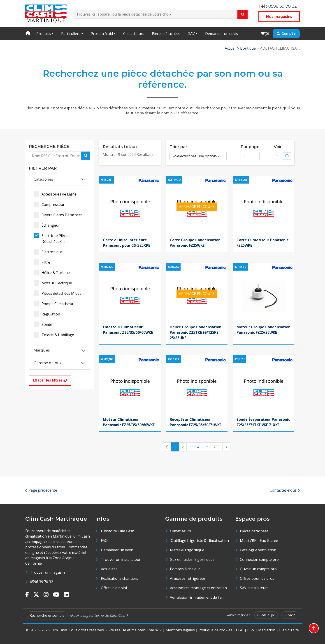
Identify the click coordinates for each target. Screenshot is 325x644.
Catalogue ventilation (258, 550)
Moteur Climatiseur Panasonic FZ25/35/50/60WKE (129, 422)
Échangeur (47, 225)
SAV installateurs (254, 588)
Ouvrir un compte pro (258, 569)
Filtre (42, 262)
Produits (44, 34)
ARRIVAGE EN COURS (197, 207)
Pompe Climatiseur (54, 304)
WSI (159, 630)
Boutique (248, 48)
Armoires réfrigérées (188, 578)
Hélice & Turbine (52, 273)
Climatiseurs (134, 34)
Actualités (109, 569)
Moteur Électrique (53, 283)
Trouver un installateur (121, 559)
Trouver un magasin (47, 572)
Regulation (47, 314)
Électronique (48, 252)
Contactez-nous (285, 490)
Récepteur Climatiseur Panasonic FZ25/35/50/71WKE (196, 422)
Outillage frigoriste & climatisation (199, 540)
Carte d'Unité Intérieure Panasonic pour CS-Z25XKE (127, 243)
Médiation (267, 630)
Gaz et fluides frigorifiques (192, 559)
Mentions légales (180, 630)
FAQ (104, 540)
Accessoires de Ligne (55, 194)
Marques (42, 350)
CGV (251, 630)
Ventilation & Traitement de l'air (197, 597)
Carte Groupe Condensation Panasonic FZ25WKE (195, 243)
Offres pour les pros (257, 578)
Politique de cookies (215, 630)
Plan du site (289, 630)
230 (217, 447)
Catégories (43, 179)
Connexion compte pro (259, 559)
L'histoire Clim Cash (118, 531)
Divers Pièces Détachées (58, 215)
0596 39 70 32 (283, 6)
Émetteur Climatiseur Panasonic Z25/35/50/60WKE (128, 330)
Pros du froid (102, 34)
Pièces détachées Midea (58, 293)
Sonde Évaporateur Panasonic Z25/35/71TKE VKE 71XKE (263, 422)
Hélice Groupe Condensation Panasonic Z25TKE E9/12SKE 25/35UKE (196, 332)
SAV (192, 34)
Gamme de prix (48, 363)
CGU (240, 630)
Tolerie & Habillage (54, 335)
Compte (286, 33)
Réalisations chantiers (120, 578)
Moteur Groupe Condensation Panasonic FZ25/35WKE (263, 330)
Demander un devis (222, 34)
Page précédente (41, 490)
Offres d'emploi (114, 588)
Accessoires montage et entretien (198, 588)
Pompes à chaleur (185, 569)
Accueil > (232, 48)
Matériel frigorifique (187, 550)
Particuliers (71, 34)
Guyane (290, 615)
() (265, 33)
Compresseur (49, 204)
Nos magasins (279, 17)
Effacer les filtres (50, 380)
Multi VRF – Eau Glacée (259, 540)
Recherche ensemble (47, 615)
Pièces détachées (166, 34)
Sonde (43, 324)
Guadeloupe (266, 615)
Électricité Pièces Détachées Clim (51, 238)
